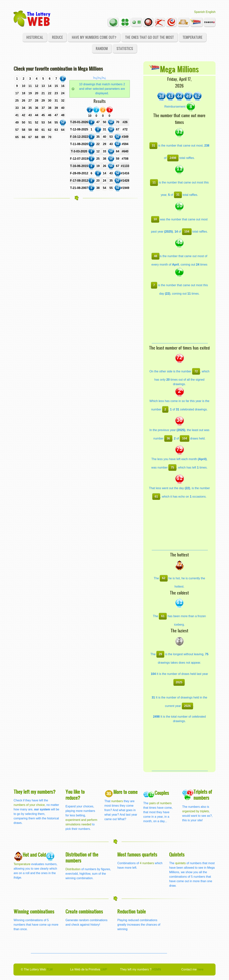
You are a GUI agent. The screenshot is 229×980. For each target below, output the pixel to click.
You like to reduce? (75, 795)
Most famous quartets (137, 854)
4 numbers (147, 863)
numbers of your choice (29, 805)
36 (168, 438)
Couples (162, 793)
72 (196, 371)
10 (155, 219)
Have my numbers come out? (94, 37)
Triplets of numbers (203, 795)
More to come (125, 792)
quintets (180, 863)
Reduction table (132, 911)
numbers (117, 801)
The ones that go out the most (149, 37)
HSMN (157, 969)
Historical (35, 37)
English (211, 12)
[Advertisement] (180, 320)
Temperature (193, 37)
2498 (173, 158)
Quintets (177, 854)
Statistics (125, 48)
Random (102, 48)
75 (172, 468)
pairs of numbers (160, 803)
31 (153, 146)
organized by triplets (196, 811)
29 (160, 654)
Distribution (73, 869)
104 (187, 232)
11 (154, 182)
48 (155, 256)
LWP (104, 969)
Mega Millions (179, 69)
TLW (50, 969)
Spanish (199, 12)
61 (156, 497)
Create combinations (84, 911)
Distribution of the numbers (82, 857)
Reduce (57, 37)
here (200, 969)
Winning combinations (34, 911)
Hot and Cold (34, 855)
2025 (179, 682)
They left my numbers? (35, 792)
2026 (187, 706)
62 (164, 578)
